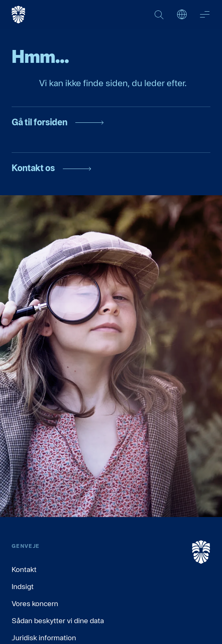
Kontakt (24, 569)
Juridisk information (44, 638)
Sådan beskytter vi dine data (58, 620)
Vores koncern (35, 603)
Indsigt (23, 586)
